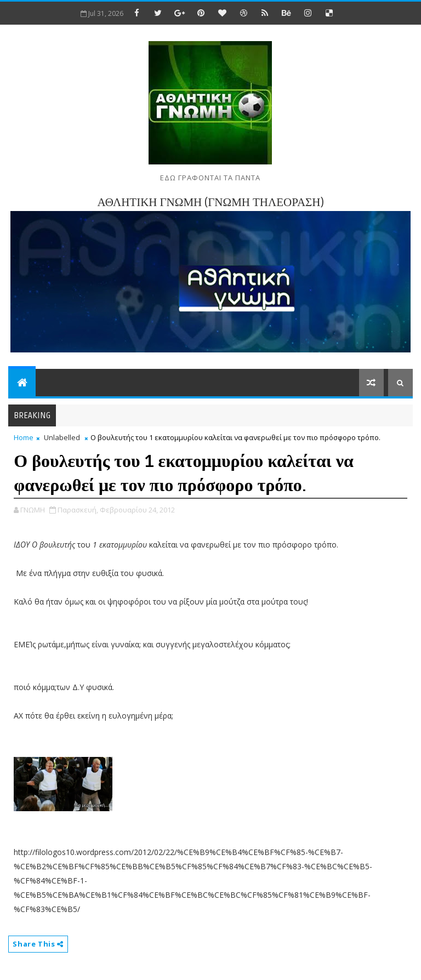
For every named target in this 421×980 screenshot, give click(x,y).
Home (24, 437)
